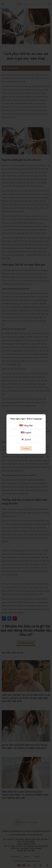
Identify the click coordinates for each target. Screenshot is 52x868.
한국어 (26, 440)
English (26, 433)
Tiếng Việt (26, 426)
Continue (26, 448)
